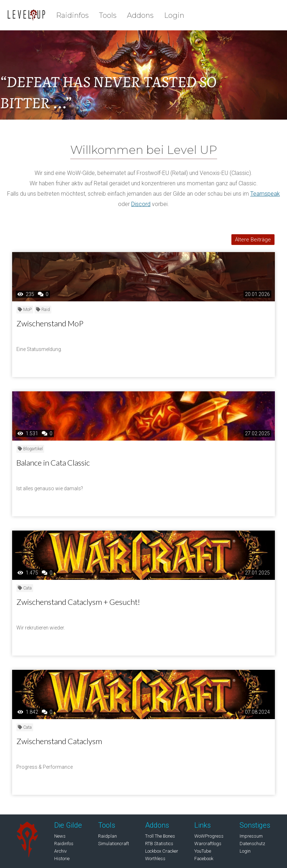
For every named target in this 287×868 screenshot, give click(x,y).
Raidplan (107, 836)
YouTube (203, 851)
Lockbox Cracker (162, 851)
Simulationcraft (114, 844)
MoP (25, 310)
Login (174, 15)
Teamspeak (265, 194)
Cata (25, 588)
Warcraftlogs (208, 844)
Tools (108, 15)
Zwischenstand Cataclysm (59, 741)
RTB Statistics (159, 844)
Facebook (204, 859)
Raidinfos (72, 15)
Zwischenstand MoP (50, 323)
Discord (141, 204)
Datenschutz (252, 844)
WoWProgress (209, 836)
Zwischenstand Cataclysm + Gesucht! (78, 602)
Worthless (155, 859)
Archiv (60, 851)
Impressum (251, 836)
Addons (140, 15)
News (60, 836)
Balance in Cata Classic (53, 463)
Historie (62, 859)
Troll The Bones (160, 836)
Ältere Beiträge (253, 240)
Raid (43, 310)
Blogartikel (30, 449)
